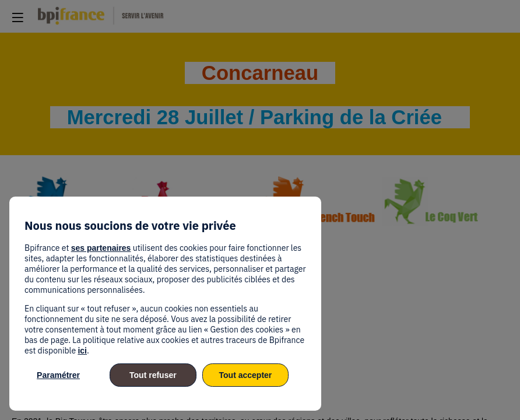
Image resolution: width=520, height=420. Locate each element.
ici (82, 351)
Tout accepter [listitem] (246, 375)
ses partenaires (101, 248)
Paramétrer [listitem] (58, 375)
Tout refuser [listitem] (153, 375)
